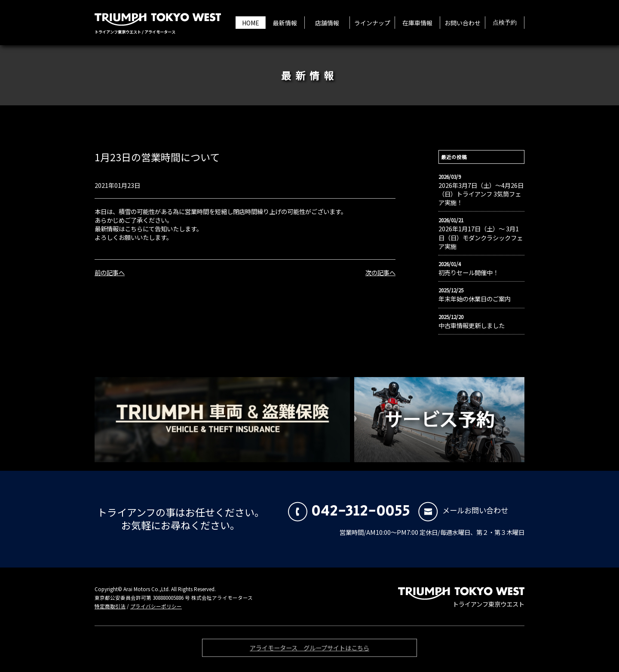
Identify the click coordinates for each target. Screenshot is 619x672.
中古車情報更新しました (472, 325)
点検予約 (505, 23)
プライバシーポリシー (156, 606)
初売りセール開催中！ (469, 273)
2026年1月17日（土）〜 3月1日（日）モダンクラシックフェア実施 (481, 237)
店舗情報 (327, 23)
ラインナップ (372, 23)
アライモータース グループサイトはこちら (309, 650)
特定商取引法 (110, 606)
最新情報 (285, 23)
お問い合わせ (463, 23)
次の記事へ (380, 272)
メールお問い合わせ (463, 510)
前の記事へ (110, 272)
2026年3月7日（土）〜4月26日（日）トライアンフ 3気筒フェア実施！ (481, 194)
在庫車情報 (417, 23)
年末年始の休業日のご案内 (475, 299)
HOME (251, 23)
